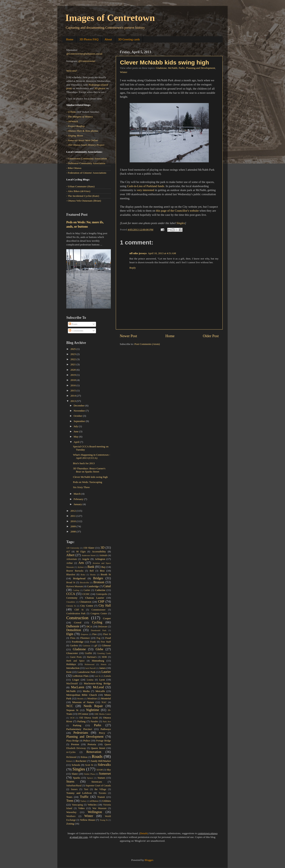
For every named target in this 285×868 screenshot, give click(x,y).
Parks (182, 68)
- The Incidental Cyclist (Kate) (83, 196)
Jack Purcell (91, 668)
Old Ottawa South (89, 718)
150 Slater (89, 548)
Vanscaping (77, 805)
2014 (73, 396)
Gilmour (106, 645)
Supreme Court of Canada (98, 786)
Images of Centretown (110, 18)
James (102, 668)
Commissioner (98, 610)
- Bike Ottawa (74, 168)
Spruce (90, 778)
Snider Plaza (90, 774)
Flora (73, 638)
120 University (73, 548)
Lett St (98, 676)
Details (144, 833)
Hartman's (92, 657)
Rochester (81, 761)
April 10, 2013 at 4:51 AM (162, 253)
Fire (95, 634)
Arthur (69, 563)
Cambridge (93, 586)
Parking (77, 725)
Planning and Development (201, 68)
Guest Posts (76, 657)
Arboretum (72, 559)
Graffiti (88, 653)
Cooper (107, 618)
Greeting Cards (104, 653)
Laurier (106, 672)
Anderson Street (88, 555)
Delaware (103, 627)
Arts (81, 563)
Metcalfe (100, 691)
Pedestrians (81, 733)
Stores (70, 782)
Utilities (107, 801)
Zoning (70, 824)
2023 (73, 354)
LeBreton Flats (81, 676)
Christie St (71, 606)
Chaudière (71, 602)
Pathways (106, 729)
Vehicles (92, 805)
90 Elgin (81, 552)
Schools (76, 765)
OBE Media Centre (103, 714)
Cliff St (79, 610)
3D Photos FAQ (89, 39)
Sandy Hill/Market (101, 761)
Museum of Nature (83, 702)
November (80, 411)
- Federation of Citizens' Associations (86, 173)
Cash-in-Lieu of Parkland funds (146, 186)
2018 (73, 380)
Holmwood (90, 664)
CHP (101, 602)
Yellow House (88, 820)
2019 (73, 375)
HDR (104, 657)
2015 (73, 390)
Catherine (100, 590)
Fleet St (107, 634)
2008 (73, 531)
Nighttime (93, 710)
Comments (76, 331)
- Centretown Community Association (87, 159)
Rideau (84, 757)
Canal (107, 586)
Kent (69, 672)
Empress (84, 634)
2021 (73, 364)
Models (80, 699)
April (77, 442)
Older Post (211, 336)
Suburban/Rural (74, 786)
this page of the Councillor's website (177, 211)
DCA (89, 626)
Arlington (100, 559)
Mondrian (92, 699)
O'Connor (83, 714)
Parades (94, 721)
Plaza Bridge (73, 741)
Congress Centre (99, 613)
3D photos (100, 88)
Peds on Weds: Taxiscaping (88, 482)
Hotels (104, 664)
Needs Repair (93, 706)
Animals (103, 555)
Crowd (78, 622)
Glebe (99, 649)
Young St (104, 820)
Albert (70, 555)
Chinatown (85, 602)
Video (81, 808)
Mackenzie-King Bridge (97, 683)
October (78, 416)
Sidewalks (104, 765)
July (76, 426)
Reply (133, 268)
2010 (73, 521)
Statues (101, 778)
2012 (73, 511)
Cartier (87, 590)
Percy (102, 733)
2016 (73, 385)
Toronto (103, 793)
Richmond (71, 757)
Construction (77, 618)
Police (87, 741)
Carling (76, 590)
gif (96, 646)
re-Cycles (71, 752)
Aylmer (81, 567)
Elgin (70, 634)
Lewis (108, 676)
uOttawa (94, 801)
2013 (73, 401)
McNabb (173, 68)
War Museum (99, 808)
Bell (92, 571)
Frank (93, 642)
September (80, 421)
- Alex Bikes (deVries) (78, 191)
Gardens (74, 646)
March (77, 494)
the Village (100, 789)
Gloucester (72, 653)
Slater (75, 774)
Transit (101, 797)
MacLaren (78, 687)
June (76, 431)
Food (108, 638)
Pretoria (92, 744)
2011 (73, 516)
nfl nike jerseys (138, 253)
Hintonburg (98, 661)
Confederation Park (76, 613)
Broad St (71, 582)
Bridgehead (79, 578)
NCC (70, 706)
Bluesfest (71, 575)
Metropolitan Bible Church (82, 695)
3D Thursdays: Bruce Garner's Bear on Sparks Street (89, 470)
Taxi (86, 789)
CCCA (71, 594)
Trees (70, 801)
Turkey (83, 801)
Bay (104, 567)
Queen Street (98, 748)
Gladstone (161, 68)
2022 (73, 359)
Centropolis (102, 594)
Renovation (94, 752)
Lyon (102, 680)
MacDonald (72, 683)
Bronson (99, 582)
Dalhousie (73, 626)
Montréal (106, 698)
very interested (145, 190)
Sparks (77, 778)
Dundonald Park (99, 630)
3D (103, 548)
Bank (91, 567)
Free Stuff (106, 642)
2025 (73, 349)
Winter (124, 72)
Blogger (149, 860)
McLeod (98, 687)
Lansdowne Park (86, 672)
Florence (85, 638)
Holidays (71, 664)
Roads (97, 756)
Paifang (81, 721)
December (79, 406)
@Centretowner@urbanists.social (84, 54)
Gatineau (86, 646)
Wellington (95, 812)
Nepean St (72, 710)
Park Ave (107, 721)
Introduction (73, 668)
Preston (75, 744)
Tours (69, 797)
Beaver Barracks (75, 571)
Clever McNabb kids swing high (164, 62)
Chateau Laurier (95, 598)
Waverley (71, 812)
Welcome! (72, 71)
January (78, 504)
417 (68, 552)
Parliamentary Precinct (79, 729)
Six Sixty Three (81, 487)
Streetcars (97, 782)
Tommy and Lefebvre (79, 793)
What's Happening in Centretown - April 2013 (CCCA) (92, 456)
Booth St (106, 574)
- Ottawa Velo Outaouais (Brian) (84, 201)
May (76, 437)
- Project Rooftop (76, 126)
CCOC (86, 594)
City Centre (87, 606)
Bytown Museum (75, 586)
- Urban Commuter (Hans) (80, 186)
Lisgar (76, 680)
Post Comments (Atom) (147, 344)
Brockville (85, 582)
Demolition (74, 630)
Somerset (105, 774)
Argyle (86, 559)
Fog (98, 638)
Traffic (84, 797)
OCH (72, 718)
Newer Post (128, 336)
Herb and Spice (75, 661)
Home (70, 39)
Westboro (71, 816)
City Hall (105, 606)
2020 (73, 370)
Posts (73, 324)
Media (86, 691)
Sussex (74, 789)
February (79, 499)
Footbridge (78, 642)
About (108, 39)
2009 (73, 526)
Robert (69, 761)
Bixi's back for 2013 (84, 463)
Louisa (90, 680)
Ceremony (72, 598)
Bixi (102, 571)
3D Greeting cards (129, 39)
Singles (181, 223)
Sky (109, 770)
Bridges (98, 578)
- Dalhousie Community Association (86, 163)
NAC (104, 702)
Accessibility (99, 551)
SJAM (100, 770)
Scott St (89, 765)
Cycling (97, 622)
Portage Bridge (104, 741)
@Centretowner (87, 61)
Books (93, 575)
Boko (83, 575)
